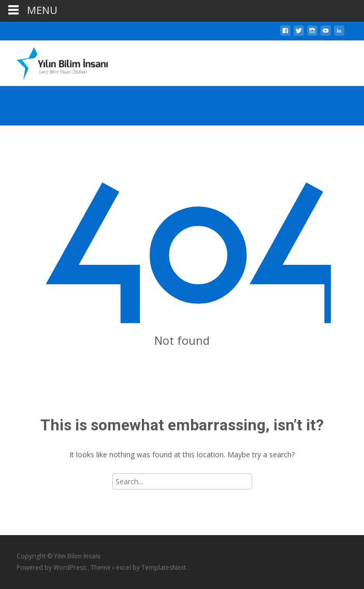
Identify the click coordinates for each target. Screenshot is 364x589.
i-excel (122, 567)
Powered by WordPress (52, 567)
